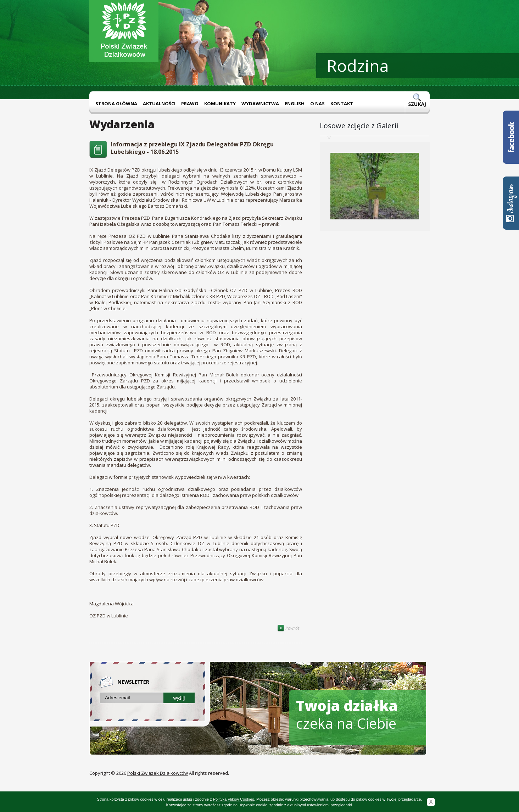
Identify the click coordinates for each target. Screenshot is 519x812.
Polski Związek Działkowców (158, 773)
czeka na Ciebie (347, 714)
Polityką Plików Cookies (234, 799)
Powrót (288, 628)
